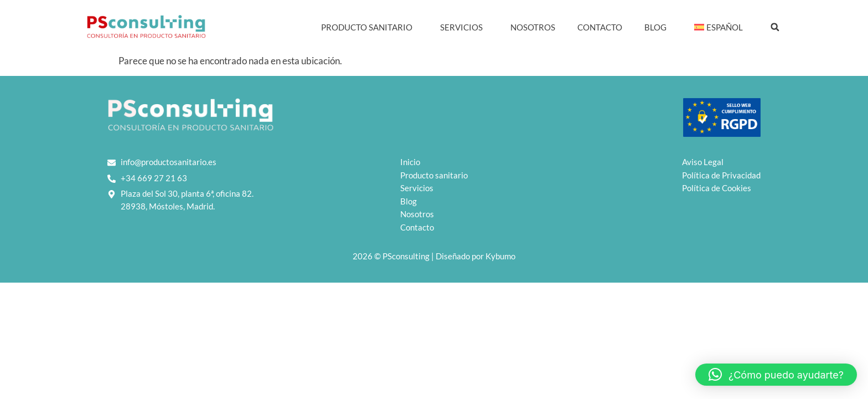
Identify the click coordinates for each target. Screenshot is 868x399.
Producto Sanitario (370, 27)
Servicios (464, 27)
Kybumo (500, 256)
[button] (775, 27)
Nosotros (533, 27)
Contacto (600, 27)
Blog (658, 27)
